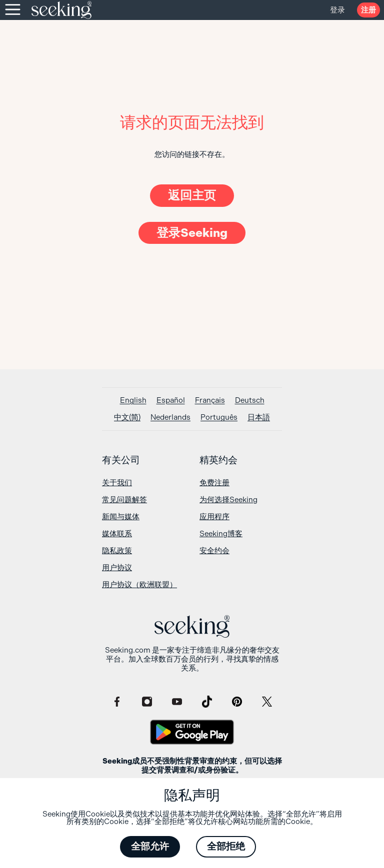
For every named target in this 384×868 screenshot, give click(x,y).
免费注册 (214, 483)
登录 (337, 10)
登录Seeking (192, 233)
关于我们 (117, 483)
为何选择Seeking (228, 500)
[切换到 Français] (210, 401)
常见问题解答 (124, 500)
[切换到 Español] (171, 401)
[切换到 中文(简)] (127, 418)
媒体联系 (117, 534)
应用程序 (214, 517)
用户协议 (117, 568)
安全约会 (214, 551)
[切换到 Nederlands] (170, 418)
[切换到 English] (133, 401)
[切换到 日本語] (259, 418)
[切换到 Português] (219, 418)
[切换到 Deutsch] (250, 401)
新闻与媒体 (121, 517)
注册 (368, 10)
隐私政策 (117, 551)
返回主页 (192, 195)
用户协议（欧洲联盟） (139, 585)
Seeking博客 (221, 534)
